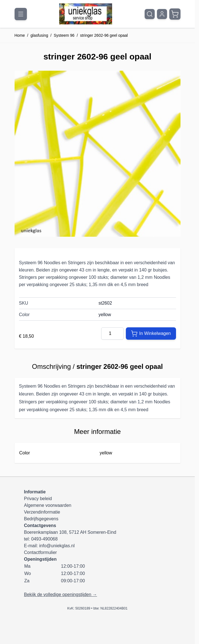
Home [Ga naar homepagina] (20, 35)
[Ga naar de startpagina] (86, 14)
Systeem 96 (64, 35)
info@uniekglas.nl (57, 546)
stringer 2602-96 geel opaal (104, 35)
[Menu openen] (21, 14)
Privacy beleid (38, 499)
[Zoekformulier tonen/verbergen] (150, 14)
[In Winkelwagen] (151, 334)
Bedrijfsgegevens (41, 519)
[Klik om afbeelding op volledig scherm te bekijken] (98, 154)
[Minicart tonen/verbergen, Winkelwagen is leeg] (175, 14)
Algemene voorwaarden (48, 505)
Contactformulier (41, 552)
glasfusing (39, 35)
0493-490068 (44, 539)
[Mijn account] (162, 14)
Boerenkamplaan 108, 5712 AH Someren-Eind (70, 532)
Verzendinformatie (42, 512)
